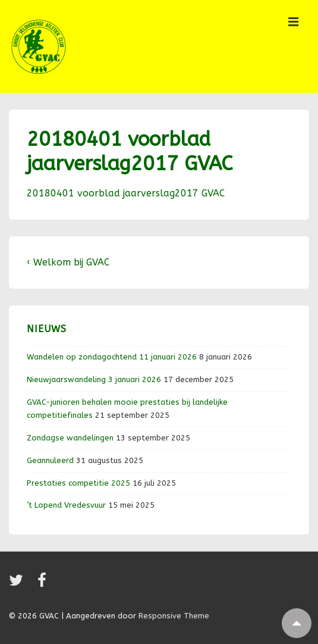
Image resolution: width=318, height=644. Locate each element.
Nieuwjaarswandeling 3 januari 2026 (94, 379)
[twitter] (19, 584)
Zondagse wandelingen (70, 438)
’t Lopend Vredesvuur (66, 505)
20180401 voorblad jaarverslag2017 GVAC (126, 193)
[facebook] (43, 584)
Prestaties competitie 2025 (78, 483)
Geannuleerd (50, 460)
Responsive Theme (174, 616)
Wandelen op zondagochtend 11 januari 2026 (112, 357)
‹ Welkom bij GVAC (68, 262)
